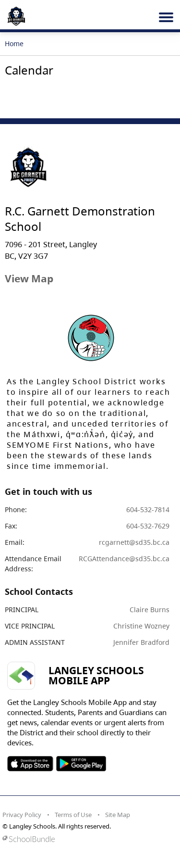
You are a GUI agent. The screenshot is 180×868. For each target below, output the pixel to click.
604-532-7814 (148, 509)
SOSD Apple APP (30, 764)
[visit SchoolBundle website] (88, 839)
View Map (29, 278)
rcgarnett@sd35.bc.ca (134, 542)
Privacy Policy (22, 815)
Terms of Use (73, 815)
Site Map (118, 815)
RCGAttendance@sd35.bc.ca (124, 559)
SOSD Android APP (81, 764)
